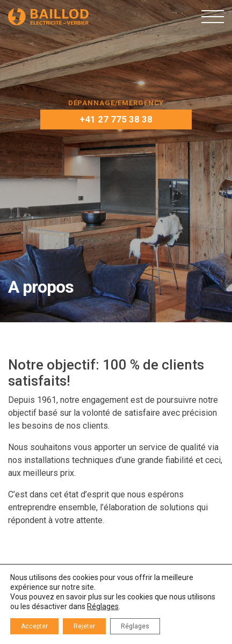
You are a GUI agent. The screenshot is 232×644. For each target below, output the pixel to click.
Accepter (34, 626)
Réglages (103, 606)
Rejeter (84, 626)
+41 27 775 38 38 (116, 119)
